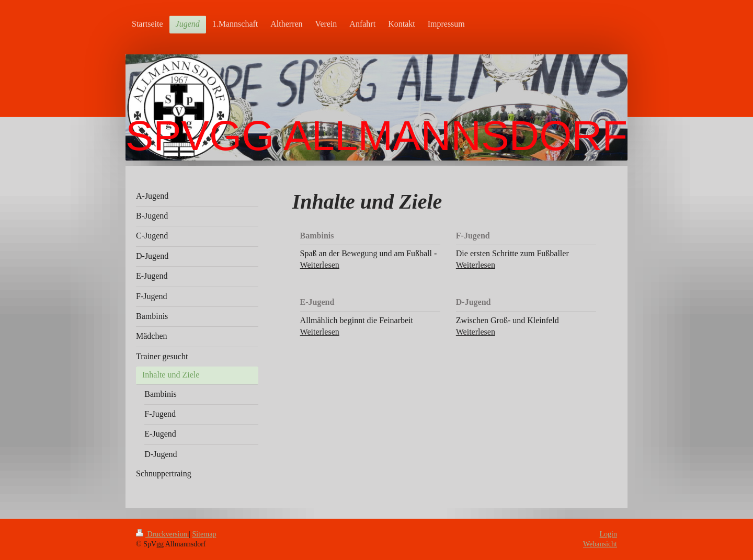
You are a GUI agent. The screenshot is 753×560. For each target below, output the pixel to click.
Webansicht (600, 544)
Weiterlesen (320, 265)
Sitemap (204, 534)
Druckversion (162, 534)
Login (608, 534)
